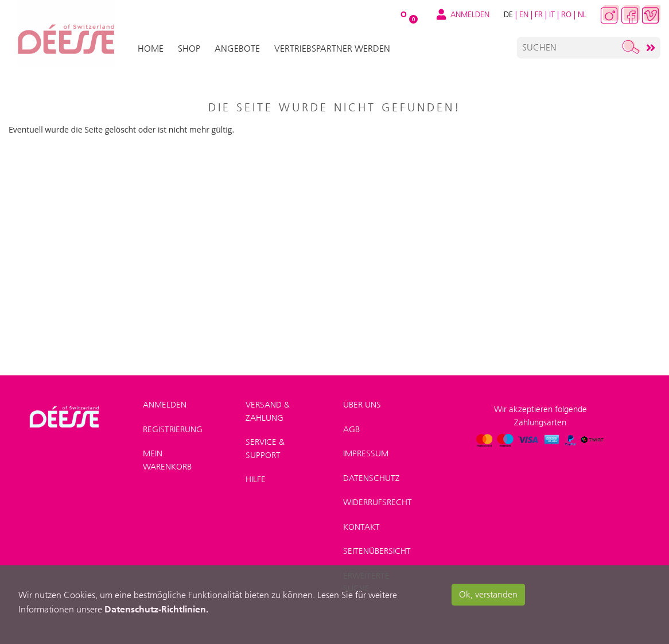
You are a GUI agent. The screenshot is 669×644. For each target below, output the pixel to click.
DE (508, 14)
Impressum (366, 453)
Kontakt (361, 527)
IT (552, 14)
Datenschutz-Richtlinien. (156, 609)
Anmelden (165, 405)
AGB (351, 429)
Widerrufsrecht (378, 502)
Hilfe (256, 479)
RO (566, 14)
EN (524, 14)
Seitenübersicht (377, 551)
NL (582, 14)
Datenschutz (372, 478)
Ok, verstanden (488, 594)
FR (539, 14)
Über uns (362, 405)
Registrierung (173, 429)
